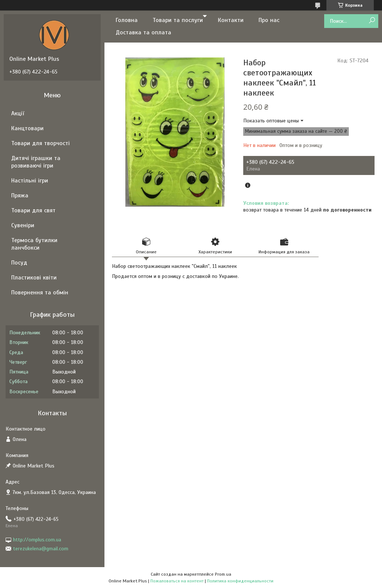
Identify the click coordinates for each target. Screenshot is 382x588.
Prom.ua (223, 574)
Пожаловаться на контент (177, 581)
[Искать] (372, 21)
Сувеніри (23, 225)
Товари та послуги (178, 20)
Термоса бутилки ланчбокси (34, 244)
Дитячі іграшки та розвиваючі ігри (36, 162)
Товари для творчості (40, 143)
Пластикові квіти (34, 278)
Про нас (269, 20)
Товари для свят (33, 210)
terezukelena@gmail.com (41, 549)
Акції (18, 113)
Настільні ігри (30, 181)
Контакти (231, 20)
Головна (127, 20)
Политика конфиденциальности (240, 581)
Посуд (19, 263)
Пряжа (20, 196)
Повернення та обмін (40, 293)
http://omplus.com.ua (37, 540)
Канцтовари (27, 128)
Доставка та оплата (143, 32)
